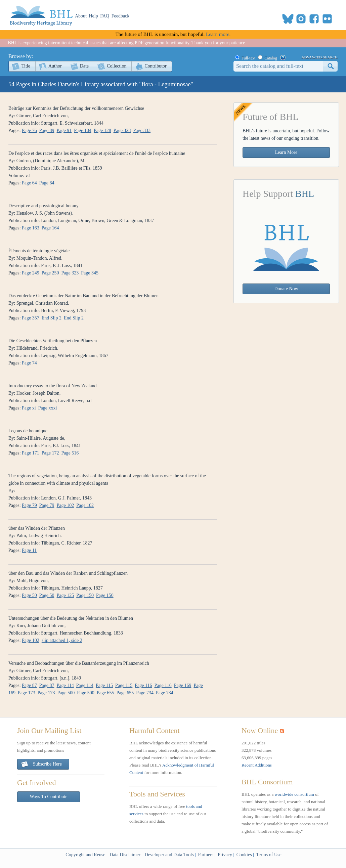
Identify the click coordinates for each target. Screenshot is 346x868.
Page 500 (66, 693)
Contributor (155, 66)
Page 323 (70, 273)
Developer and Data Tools (169, 855)
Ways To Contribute (49, 797)
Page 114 (65, 685)
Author (55, 66)
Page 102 (66, 505)
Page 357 (31, 318)
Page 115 (104, 685)
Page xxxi (48, 408)
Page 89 (47, 131)
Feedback (121, 16)
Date (84, 66)
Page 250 (50, 273)
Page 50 (29, 595)
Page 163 (31, 228)
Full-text (248, 58)
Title (26, 66)
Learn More (286, 152)
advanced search (320, 57)
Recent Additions (257, 765)
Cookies (244, 855)
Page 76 (29, 131)
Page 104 (83, 131)
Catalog (271, 58)
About (81, 16)
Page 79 (29, 505)
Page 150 (85, 595)
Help (94, 16)
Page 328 (122, 131)
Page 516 (70, 453)
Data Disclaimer (125, 855)
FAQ (105, 16)
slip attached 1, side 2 (62, 640)
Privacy (225, 855)
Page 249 (31, 273)
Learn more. (218, 34)
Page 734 (145, 693)
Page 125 (66, 595)
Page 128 (102, 131)
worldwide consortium (294, 794)
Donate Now (286, 289)
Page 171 (31, 453)
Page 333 (142, 131)
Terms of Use (269, 855)
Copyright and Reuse (85, 855)
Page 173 (27, 693)
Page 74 (29, 363)
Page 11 (29, 550)
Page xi (29, 408)
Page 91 (64, 131)
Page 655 (105, 693)
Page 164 (50, 228)
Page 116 (143, 685)
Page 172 (50, 453)
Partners (206, 855)
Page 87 (29, 685)
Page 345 (90, 273)
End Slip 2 (52, 318)
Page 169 (183, 685)
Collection (117, 66)
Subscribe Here (41, 764)
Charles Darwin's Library (69, 84)
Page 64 (29, 183)
